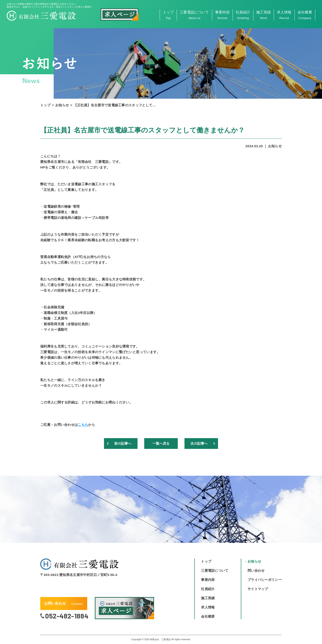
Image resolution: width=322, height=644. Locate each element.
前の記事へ (123, 443)
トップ (168, 15)
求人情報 (284, 15)
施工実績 (264, 15)
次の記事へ (199, 443)
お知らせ (62, 105)
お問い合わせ (63, 603)
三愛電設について (194, 15)
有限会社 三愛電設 (160, 639)
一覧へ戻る (161, 443)
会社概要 (305, 15)
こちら (83, 425)
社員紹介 (243, 15)
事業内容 (222, 15)
